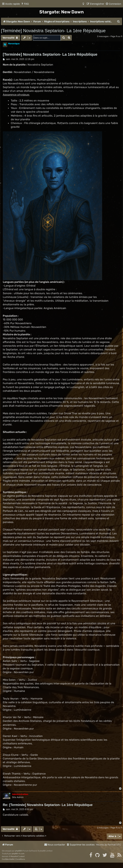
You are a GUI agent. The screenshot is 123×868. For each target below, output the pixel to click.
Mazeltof (14, 856)
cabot (22, 856)
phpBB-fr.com (18, 854)
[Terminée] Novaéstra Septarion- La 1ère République (53, 31)
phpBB (18, 851)
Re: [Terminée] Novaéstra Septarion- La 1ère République (48, 805)
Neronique (14, 44)
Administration (20, 794)
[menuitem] (25, 4)
